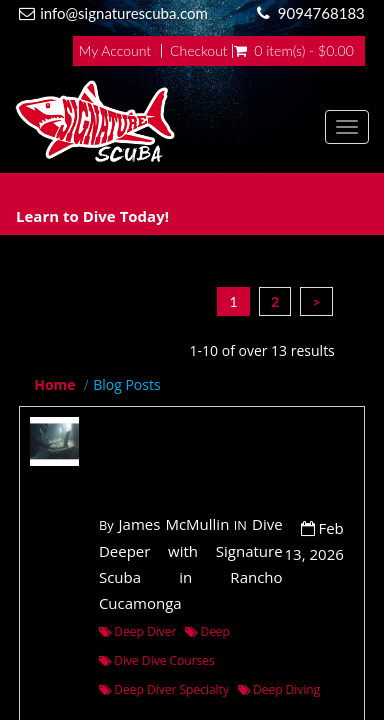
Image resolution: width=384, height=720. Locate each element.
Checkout (199, 51)
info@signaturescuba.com (124, 13)
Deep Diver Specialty (164, 689)
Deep (207, 631)
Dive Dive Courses (157, 660)
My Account (115, 51)
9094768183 (321, 13)
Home (54, 384)
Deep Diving (279, 689)
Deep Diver (137, 631)
